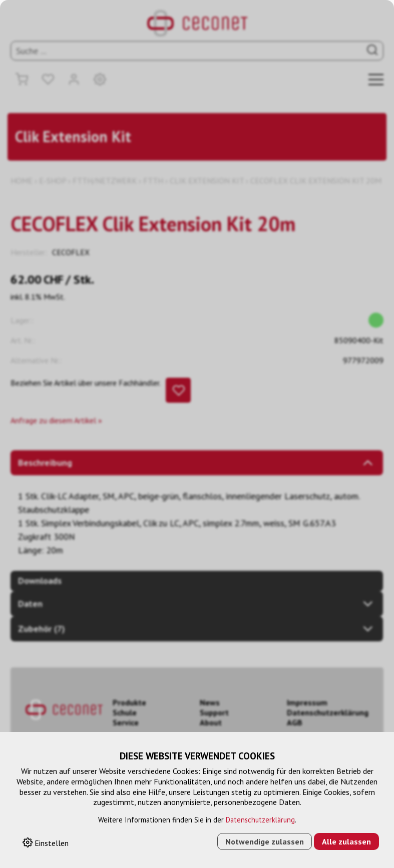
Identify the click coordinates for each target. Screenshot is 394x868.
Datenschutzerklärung (260, 820)
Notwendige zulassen (265, 841)
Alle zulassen (346, 841)
